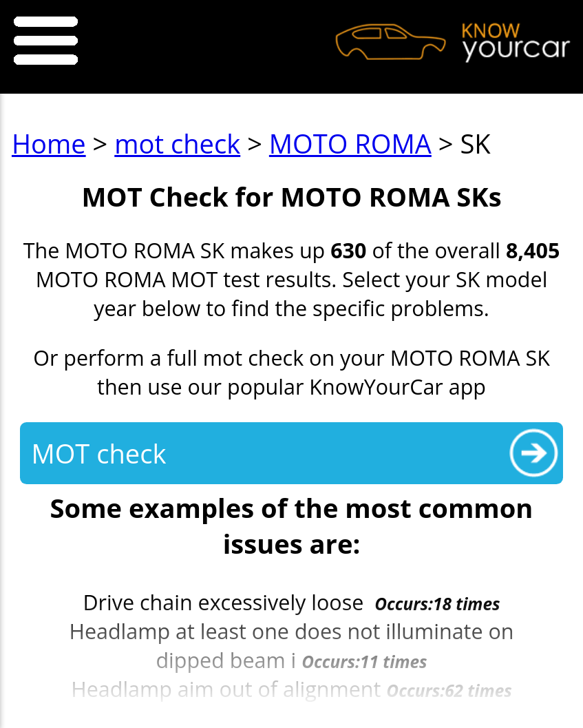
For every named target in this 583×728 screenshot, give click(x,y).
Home (49, 143)
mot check (177, 143)
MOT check (98, 453)
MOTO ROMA (350, 143)
